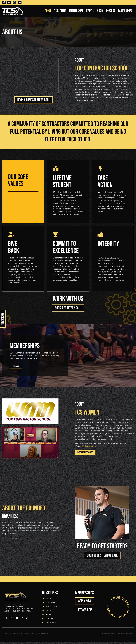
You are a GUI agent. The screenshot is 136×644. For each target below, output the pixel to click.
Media (100, 11)
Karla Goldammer (90, 448)
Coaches (110, 11)
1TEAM (82, 612)
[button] (32, 540)
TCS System (60, 11)
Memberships (76, 11)
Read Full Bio (11, 540)
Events (90, 11)
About (48, 11)
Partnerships (125, 11)
